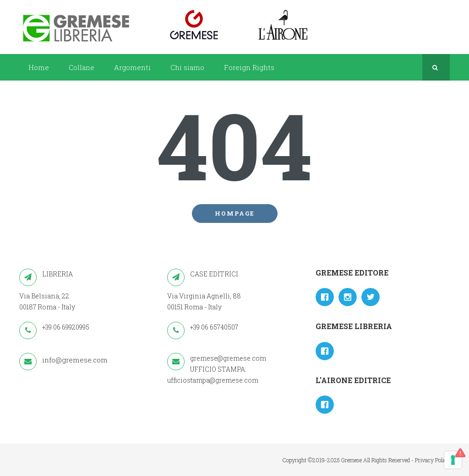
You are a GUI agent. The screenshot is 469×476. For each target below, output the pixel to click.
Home (39, 67)
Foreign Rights (249, 67)
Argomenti (132, 67)
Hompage (235, 213)
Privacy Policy (432, 460)
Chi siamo (187, 67)
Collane (82, 67)
